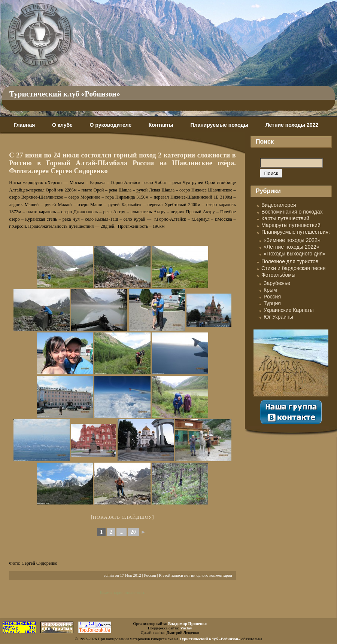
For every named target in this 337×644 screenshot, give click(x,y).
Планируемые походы (219, 125)
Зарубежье (277, 283)
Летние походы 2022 (292, 125)
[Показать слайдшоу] (123, 517)
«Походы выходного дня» (295, 254)
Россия (150, 575)
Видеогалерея (279, 205)
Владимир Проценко (187, 623)
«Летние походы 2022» (292, 247)
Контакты (161, 125)
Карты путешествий (285, 218)
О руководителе (110, 125)
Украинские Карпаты (289, 310)
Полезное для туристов (290, 261)
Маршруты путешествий (291, 225)
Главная (24, 125)
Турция (272, 303)
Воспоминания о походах (292, 212)
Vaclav (186, 628)
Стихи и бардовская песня (293, 268)
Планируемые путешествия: (296, 232)
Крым (270, 290)
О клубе (62, 125)
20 (133, 532)
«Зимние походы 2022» (292, 240)
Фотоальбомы (278, 275)
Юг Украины (278, 317)
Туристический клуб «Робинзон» (65, 94)
